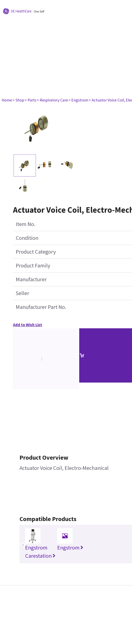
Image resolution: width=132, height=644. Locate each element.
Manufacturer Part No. (41, 307)
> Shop (18, 100)
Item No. (26, 224)
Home (7, 100)
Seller (22, 293)
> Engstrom (78, 100)
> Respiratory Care (52, 100)
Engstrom (70, 548)
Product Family (33, 266)
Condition (27, 238)
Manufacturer (31, 279)
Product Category (36, 252)
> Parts (31, 100)
